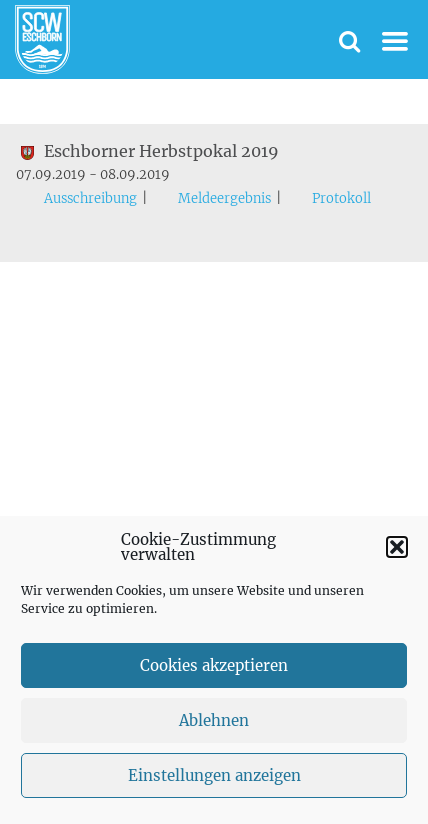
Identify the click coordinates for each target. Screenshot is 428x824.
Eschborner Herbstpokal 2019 (147, 151)
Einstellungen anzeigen (214, 775)
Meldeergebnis (224, 198)
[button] (397, 547)
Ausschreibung (90, 198)
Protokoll (341, 198)
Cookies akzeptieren (214, 665)
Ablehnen (214, 720)
